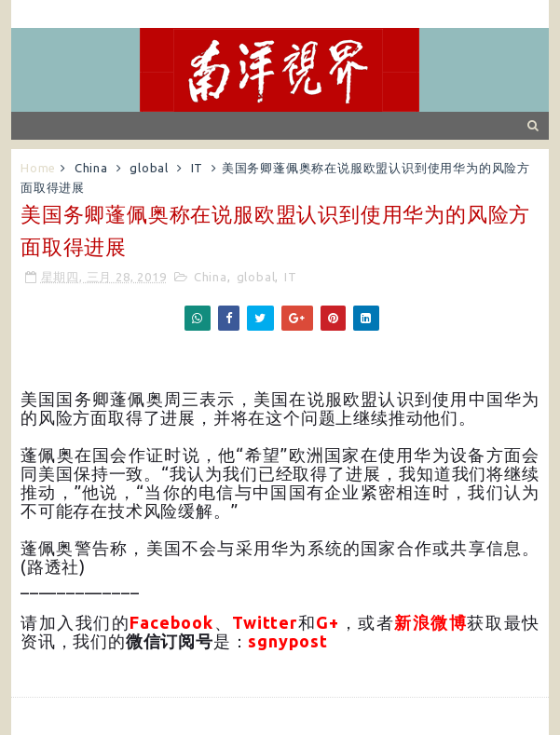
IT (198, 168)
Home (38, 168)
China (91, 168)
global (149, 168)
